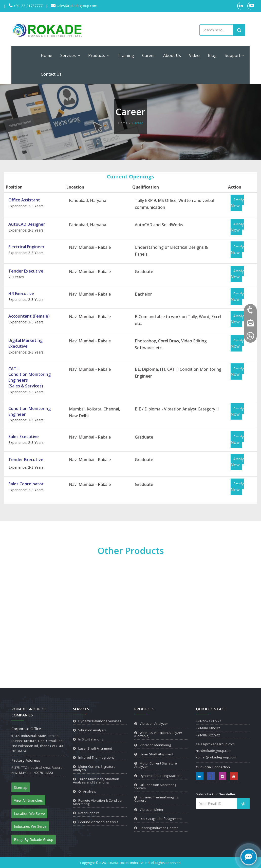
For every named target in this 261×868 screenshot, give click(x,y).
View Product (25, 664)
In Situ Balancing (91, 739)
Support (234, 55)
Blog (212, 55)
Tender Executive (26, 271)
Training (126, 55)
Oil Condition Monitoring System (155, 786)
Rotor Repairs (89, 813)
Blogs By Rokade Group (34, 840)
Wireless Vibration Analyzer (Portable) (158, 734)
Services (70, 55)
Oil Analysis (87, 791)
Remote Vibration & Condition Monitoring (98, 802)
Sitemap (21, 787)
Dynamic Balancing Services (100, 721)
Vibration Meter (152, 810)
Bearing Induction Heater (159, 828)
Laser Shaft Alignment (95, 748)
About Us (172, 55)
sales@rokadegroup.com (76, 6)
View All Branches (28, 800)
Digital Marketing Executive (25, 343)
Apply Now (237, 203)
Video (194, 55)
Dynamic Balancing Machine (161, 776)
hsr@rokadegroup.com (214, 751)
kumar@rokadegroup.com (216, 757)
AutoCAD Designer (27, 224)
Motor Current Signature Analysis (94, 768)
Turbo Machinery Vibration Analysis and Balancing (96, 781)
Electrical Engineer (26, 247)
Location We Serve (29, 813)
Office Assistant (24, 200)
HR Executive (21, 294)
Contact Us (51, 74)
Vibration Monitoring (155, 745)
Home (46, 55)
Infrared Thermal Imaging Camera (156, 799)
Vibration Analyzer (154, 724)
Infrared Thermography (96, 757)
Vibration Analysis (92, 730)
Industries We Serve (30, 826)
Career (149, 55)
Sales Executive (24, 437)
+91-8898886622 (208, 728)
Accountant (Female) (29, 316)
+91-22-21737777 (27, 6)
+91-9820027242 (208, 735)
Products (99, 55)
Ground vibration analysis (98, 822)
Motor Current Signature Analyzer (156, 765)
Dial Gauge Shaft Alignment (161, 819)
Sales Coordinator (26, 484)
